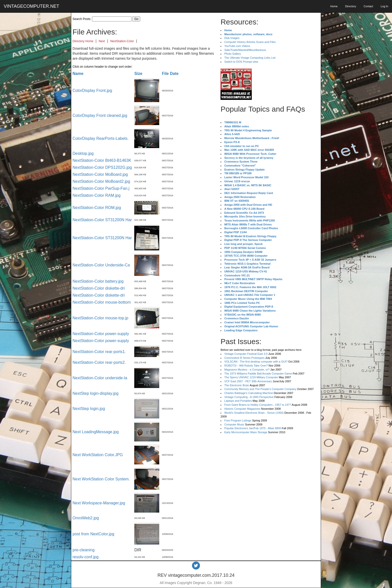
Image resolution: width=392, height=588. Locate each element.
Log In (384, 6)
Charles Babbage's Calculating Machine (249, 393)
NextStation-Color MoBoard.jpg (100, 174)
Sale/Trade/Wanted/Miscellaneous (245, 50)
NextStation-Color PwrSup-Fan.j (101, 188)
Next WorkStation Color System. (101, 479)
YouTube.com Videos (237, 46)
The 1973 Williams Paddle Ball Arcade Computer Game (258, 374)
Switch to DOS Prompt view (241, 62)
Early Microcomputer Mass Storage (246, 432)
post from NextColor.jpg (93, 534)
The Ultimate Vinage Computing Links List (250, 58)
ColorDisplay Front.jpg (92, 91)
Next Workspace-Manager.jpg (99, 503)
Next (102, 41)
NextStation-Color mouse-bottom (102, 302)
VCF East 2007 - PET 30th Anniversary (248, 381)
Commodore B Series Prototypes (244, 358)
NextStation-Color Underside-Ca (101, 265)
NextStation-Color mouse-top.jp (100, 318)
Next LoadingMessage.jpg (96, 432)
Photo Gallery (233, 54)
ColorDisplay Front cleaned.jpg (100, 115)
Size (138, 74)
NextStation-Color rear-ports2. (99, 362)
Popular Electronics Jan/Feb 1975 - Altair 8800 (253, 428)
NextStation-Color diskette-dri (99, 288)
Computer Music (234, 424)
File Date (170, 74)
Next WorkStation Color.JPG (98, 455)
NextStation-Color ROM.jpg (97, 208)
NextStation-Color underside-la (100, 378)
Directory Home (83, 41)
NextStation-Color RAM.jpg (96, 195)
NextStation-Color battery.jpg (98, 281)
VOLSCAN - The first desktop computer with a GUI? (256, 362)
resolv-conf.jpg (85, 557)
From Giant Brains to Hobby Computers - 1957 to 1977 (258, 405)
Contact (368, 6)
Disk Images (232, 38)
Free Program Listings (238, 420)
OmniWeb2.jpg (86, 518)
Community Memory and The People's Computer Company (260, 389)
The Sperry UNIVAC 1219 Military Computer (251, 377)
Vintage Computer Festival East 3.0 (246, 354)
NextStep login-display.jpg (95, 393)
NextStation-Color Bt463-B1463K (102, 160)
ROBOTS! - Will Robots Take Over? (246, 366)
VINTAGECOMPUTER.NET (31, 6)
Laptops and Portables (238, 401)
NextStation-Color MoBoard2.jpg (101, 181)
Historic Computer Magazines (242, 409)
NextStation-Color (122, 41)
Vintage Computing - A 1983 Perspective (249, 397)
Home (334, 6)
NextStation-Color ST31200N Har (102, 220)
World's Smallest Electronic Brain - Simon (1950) (254, 413)
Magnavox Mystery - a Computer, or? (247, 370)
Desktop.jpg (83, 153)
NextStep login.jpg (89, 409)
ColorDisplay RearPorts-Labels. (100, 138)
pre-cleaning (83, 550)
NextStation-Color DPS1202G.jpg (102, 167)
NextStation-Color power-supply (101, 334)
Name (78, 74)
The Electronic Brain (237, 385)
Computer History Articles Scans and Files (250, 42)
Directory (350, 6)
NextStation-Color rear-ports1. (99, 352)
